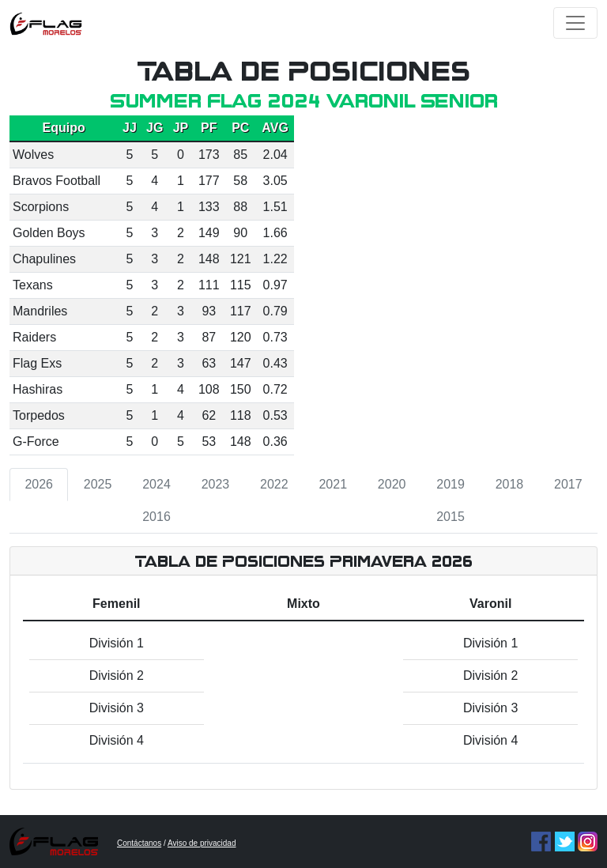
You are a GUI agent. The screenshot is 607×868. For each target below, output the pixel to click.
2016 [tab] (156, 517)
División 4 (117, 740)
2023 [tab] (216, 484)
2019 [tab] (451, 484)
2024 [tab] (156, 484)
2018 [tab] (510, 484)
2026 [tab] (39, 484)
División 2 (117, 676)
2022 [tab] (274, 484)
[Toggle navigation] (575, 23)
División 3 (117, 708)
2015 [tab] (451, 517)
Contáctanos (139, 843)
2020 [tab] (392, 484)
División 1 (117, 643)
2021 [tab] (333, 484)
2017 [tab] (568, 484)
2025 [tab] (98, 484)
